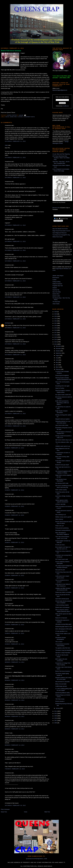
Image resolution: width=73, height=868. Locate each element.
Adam (6, 145)
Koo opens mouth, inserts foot (63, 395)
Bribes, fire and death (61, 684)
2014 (56, 339)
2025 (56, 314)
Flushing (20, 117)
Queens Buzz (56, 294)
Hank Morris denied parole (62, 599)
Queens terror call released (62, 607)
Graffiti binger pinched (61, 686)
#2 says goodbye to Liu (61, 631)
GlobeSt (55, 288)
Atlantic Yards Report (58, 276)
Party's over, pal (59, 526)
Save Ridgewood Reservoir (60, 233)
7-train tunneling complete (62, 605)
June (57, 360)
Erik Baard (8, 323)
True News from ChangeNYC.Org (61, 235)
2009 (56, 716)
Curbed (54, 280)
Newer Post (4, 812)
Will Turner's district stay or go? (63, 440)
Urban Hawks (56, 304)
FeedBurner (66, 106)
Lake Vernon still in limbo (62, 425)
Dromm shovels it (60, 701)
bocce (7, 117)
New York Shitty (57, 292)
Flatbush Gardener (57, 284)
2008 (56, 718)
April (57, 365)
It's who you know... (60, 545)
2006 (56, 723)
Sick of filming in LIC (61, 515)
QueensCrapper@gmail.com (60, 90)
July (57, 358)
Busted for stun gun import (62, 465)
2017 (56, 333)
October (58, 351)
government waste (29, 117)
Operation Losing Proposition (63, 653)
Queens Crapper (12, 115)
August (58, 355)
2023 (56, 319)
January (58, 708)
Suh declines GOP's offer (62, 483)
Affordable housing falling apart (63, 624)
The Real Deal (56, 302)
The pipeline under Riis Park (63, 648)
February (58, 369)
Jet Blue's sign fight (60, 504)
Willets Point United (58, 237)
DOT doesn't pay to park (62, 559)
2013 (56, 342)
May (57, 362)
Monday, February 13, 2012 (15, 662)
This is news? (59, 642)
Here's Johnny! (59, 519)
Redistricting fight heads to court (64, 627)
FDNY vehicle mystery (61, 490)
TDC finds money (60, 699)
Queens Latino (56, 296)
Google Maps (59, 269)
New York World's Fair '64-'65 (60, 229)
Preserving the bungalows (62, 375)
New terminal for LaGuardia (62, 682)
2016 (56, 335)
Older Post (47, 812)
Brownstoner (56, 278)
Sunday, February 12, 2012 (15, 448)
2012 (56, 344)
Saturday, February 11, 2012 (15, 141)
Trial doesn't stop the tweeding (63, 650)
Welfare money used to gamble (63, 517)
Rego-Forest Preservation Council (61, 231)
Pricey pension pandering (62, 528)
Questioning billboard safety (62, 693)
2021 (56, 323)
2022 (56, 321)
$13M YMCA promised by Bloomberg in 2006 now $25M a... (62, 403)
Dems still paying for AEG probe (64, 629)
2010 (56, 714)
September (59, 353)
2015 (56, 337)
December (59, 346)
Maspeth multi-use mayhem (62, 419)
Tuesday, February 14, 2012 (15, 769)
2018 (56, 330)
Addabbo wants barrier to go (63, 446)
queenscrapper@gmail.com (36, 859)
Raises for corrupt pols (61, 618)
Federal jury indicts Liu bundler (63, 592)
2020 (56, 326)
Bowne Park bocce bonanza (63, 671)
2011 (56, 711)
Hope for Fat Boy (60, 388)
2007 (56, 720)
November (59, 348)
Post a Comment (5, 809)
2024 (56, 316)
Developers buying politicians (63, 530)
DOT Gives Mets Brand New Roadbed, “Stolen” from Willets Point (61, 158)
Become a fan (56, 208)
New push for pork (60, 570)
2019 (56, 328)
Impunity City (56, 290)
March (58, 367)
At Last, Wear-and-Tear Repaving (61, 154)
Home (26, 812)
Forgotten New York (58, 286)
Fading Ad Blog (56, 282)
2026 (56, 312)
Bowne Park (13, 117)
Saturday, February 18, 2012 (15, 805)
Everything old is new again (62, 386)
